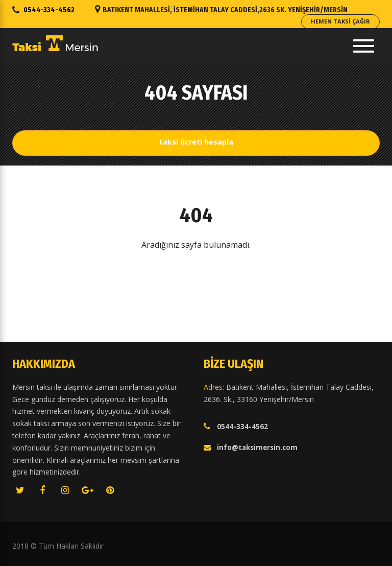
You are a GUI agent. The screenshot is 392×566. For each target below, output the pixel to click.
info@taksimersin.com (257, 447)
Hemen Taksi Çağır (340, 21)
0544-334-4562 (49, 10)
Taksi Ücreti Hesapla (196, 142)
